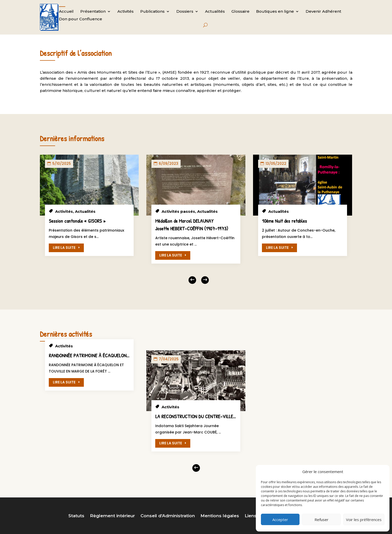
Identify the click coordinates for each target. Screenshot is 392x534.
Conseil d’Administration (168, 516)
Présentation (93, 12)
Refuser (322, 520)
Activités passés (178, 211)
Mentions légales (220, 516)
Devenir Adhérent (323, 12)
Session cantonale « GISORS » (77, 221)
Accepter (280, 520)
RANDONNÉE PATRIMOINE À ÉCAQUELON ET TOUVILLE (101, 355)
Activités (126, 12)
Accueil (66, 12)
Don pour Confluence (81, 19)
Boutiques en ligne (275, 12)
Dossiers (185, 12)
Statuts (76, 516)
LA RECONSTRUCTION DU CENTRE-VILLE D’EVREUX (204, 416)
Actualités (215, 12)
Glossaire (240, 12)
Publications (152, 12)
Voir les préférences (364, 520)
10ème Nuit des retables (284, 221)
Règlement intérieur (112, 516)
